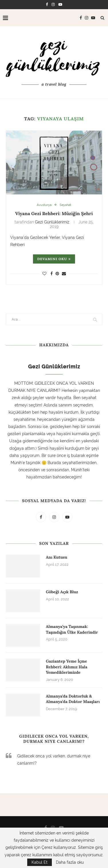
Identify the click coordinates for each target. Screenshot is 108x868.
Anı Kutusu (57, 557)
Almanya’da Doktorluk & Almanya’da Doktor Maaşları (73, 699)
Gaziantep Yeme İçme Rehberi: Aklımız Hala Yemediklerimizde (67, 667)
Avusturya (44, 205)
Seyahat (65, 205)
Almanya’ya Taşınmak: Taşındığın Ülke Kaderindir (72, 629)
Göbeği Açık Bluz (62, 592)
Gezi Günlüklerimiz (52, 222)
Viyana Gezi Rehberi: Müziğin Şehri (54, 213)
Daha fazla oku (70, 862)
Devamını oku (54, 259)
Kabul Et (40, 862)
